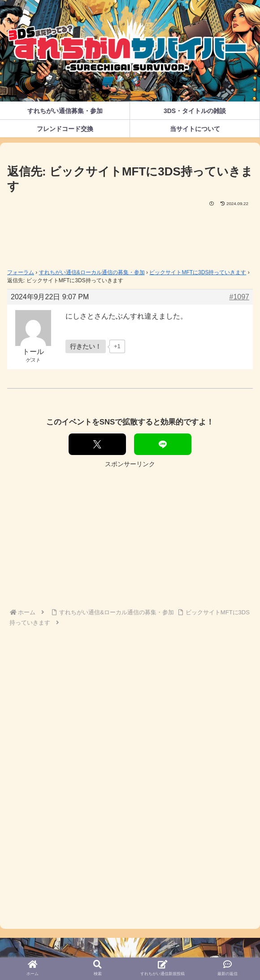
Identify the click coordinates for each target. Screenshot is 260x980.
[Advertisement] (130, 235)
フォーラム (21, 272)
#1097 (240, 297)
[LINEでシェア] (163, 444)
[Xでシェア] (97, 444)
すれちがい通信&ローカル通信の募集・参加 (92, 272)
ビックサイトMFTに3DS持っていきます (198, 272)
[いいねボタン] (86, 346)
